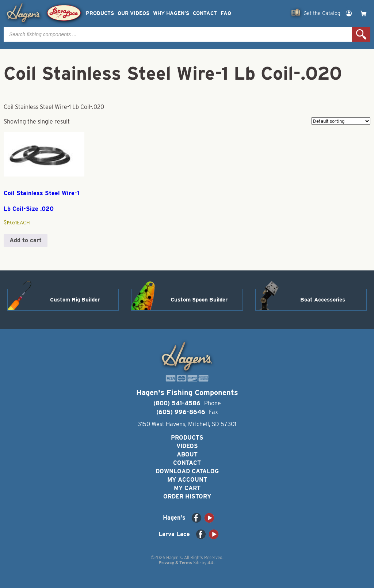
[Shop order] (341, 121)
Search (361, 34)
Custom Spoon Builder (199, 300)
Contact (205, 13)
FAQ (226, 13)
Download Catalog (187, 471)
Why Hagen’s (171, 13)
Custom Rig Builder (75, 300)
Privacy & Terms (175, 563)
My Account (187, 480)
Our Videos (133, 13)
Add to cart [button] (26, 240)
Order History (187, 496)
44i (211, 563)
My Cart (187, 488)
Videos (187, 446)
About (187, 454)
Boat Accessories (323, 300)
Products (100, 13)
